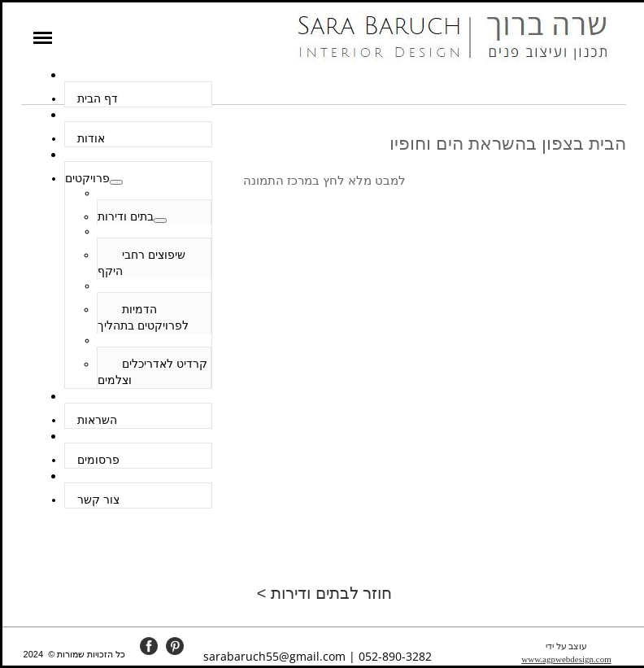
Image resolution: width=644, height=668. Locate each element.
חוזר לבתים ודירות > (324, 593)
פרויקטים (87, 178)
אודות (91, 138)
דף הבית (98, 98)
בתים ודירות (126, 216)
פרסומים (98, 460)
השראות (97, 420)
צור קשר (98, 500)
